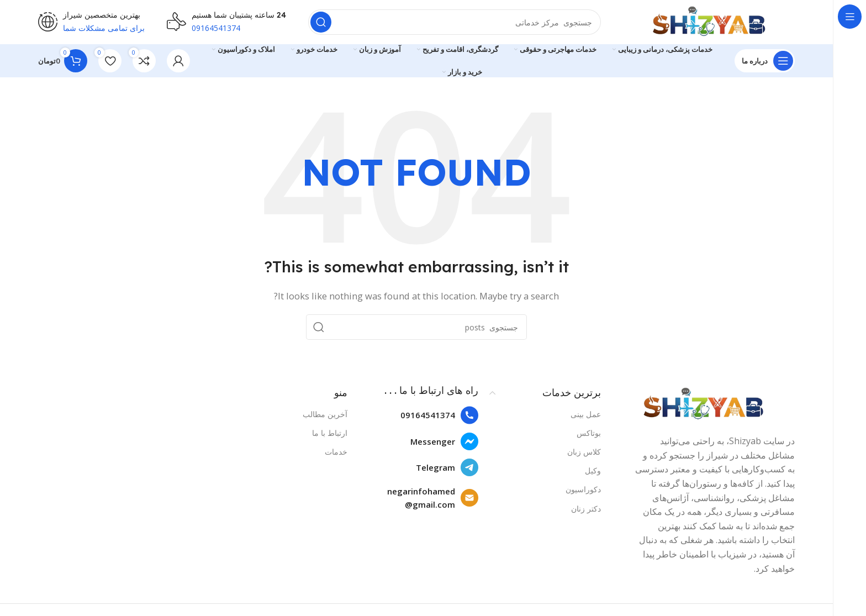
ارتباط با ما (330, 433)
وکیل (593, 470)
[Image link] (703, 403)
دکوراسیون (583, 489)
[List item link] (418, 415)
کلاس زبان (584, 452)
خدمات (336, 452)
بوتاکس (589, 433)
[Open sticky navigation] (765, 61)
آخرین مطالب (325, 414)
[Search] (455, 22)
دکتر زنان (586, 509)
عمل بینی (586, 414)
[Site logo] (709, 21)
